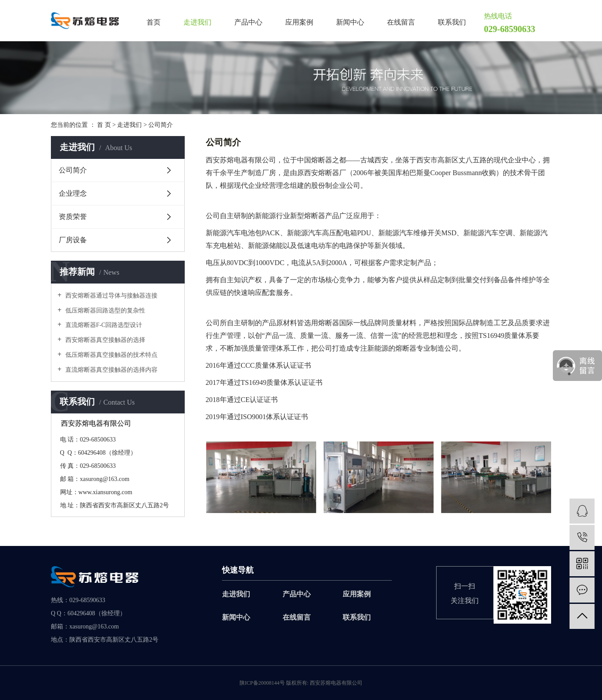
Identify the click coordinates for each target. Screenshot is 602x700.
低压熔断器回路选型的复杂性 (104, 311)
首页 (154, 22)
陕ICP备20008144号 (262, 683)
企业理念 (73, 193)
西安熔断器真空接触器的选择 (104, 340)
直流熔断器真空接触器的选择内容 (111, 370)
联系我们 (452, 22)
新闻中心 (350, 22)
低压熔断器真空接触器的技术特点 (111, 355)
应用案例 (299, 22)
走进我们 (197, 22)
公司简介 (73, 170)
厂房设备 (73, 240)
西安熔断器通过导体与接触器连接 (111, 296)
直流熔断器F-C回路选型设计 (103, 325)
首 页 (104, 125)
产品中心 (248, 22)
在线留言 (401, 22)
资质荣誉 (73, 217)
